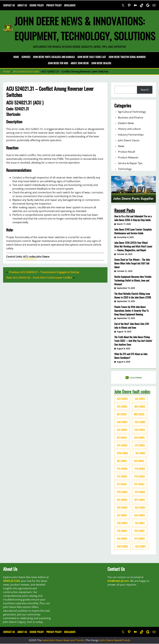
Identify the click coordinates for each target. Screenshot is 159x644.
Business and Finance (131, 118)
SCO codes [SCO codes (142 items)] (140, 508)
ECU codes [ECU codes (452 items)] (139, 438)
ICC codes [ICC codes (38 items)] (140, 453)
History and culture (129, 129)
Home (16, 57)
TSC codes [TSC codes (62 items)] (139, 531)
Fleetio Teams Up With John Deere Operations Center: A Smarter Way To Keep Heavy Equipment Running (131, 311)
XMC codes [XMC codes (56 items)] (122, 546)
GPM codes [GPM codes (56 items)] (123, 453)
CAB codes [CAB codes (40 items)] (122, 422)
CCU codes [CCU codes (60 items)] (140, 422)
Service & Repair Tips (130, 163)
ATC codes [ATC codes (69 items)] (122, 406)
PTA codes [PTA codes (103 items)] (122, 469)
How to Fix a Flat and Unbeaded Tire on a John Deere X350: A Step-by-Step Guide (133, 218)
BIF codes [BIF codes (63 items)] (122, 414)
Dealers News (126, 123)
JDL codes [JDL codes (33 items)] (122, 461)
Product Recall (126, 152)
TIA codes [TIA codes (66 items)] (140, 523)
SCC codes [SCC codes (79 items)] (122, 508)
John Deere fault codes (26, 72)
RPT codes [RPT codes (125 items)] (140, 500)
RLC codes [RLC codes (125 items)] (122, 500)
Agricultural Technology (132, 112)
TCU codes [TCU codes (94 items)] (122, 523)
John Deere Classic (129, 140)
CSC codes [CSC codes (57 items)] (140, 430)
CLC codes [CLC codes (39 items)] (122, 430)
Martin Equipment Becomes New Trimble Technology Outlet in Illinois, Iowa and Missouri (133, 280)
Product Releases (128, 157)
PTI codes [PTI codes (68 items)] (122, 484)
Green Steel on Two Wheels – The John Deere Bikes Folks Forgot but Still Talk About (132, 263)
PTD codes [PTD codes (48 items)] (140, 469)
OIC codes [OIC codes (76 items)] (139, 461)
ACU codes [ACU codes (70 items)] (122, 399)
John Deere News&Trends (115, 640)
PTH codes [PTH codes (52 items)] (140, 476)
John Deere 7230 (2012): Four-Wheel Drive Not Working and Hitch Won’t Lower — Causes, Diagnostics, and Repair (133, 246)
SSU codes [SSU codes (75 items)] (140, 515)
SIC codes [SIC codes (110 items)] (122, 515)
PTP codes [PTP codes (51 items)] (139, 484)
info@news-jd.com (118, 581)
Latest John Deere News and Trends (63, 640)
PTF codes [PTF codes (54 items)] (122, 476)
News (121, 146)
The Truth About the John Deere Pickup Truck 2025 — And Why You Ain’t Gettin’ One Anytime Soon (133, 341)
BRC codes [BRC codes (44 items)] (139, 414)
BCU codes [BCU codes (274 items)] (140, 406)
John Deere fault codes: (132, 391)
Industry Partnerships (131, 135)
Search (145, 90)
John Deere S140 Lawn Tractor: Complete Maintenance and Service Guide (133, 231)
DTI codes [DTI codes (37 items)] (122, 438)
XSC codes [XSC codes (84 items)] (141, 546)
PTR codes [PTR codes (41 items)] (140, 492)
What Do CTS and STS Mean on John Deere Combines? (131, 356)
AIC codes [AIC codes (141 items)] (140, 399)
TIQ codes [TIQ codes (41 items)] (122, 531)
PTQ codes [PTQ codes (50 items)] (122, 492)
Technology (125, 169)
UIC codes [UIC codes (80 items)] (122, 539)
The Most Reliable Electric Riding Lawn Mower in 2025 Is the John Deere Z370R (133, 295)
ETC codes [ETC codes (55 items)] (140, 445)
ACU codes (29, 257)
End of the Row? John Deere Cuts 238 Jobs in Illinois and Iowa (132, 326)
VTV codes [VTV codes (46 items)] (140, 539)
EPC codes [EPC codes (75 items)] (122, 445)
